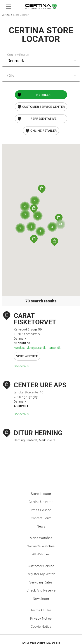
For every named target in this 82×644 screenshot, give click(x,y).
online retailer (44, 131)
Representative (43, 119)
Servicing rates (41, 582)
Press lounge (41, 510)
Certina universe (41, 502)
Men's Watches (41, 538)
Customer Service (41, 566)
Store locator (41, 494)
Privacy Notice (41, 619)
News (41, 526)
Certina (6, 15)
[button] (8, 7)
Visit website (27, 356)
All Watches (41, 554)
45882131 (21, 406)
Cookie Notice (41, 627)
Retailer (43, 95)
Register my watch (41, 574)
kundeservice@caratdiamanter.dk (37, 348)
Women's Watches (41, 546)
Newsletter (41, 599)
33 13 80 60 (22, 343)
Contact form (41, 518)
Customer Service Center (44, 107)
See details (21, 366)
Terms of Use (41, 610)
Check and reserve (41, 590)
